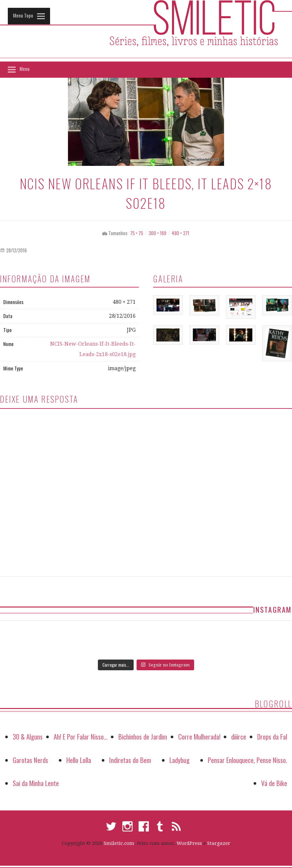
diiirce (239, 736)
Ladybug (179, 760)
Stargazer (219, 843)
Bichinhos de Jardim (143, 736)
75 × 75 (137, 233)
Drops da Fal (272, 736)
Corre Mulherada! (199, 736)
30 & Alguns (28, 736)
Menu (25, 69)
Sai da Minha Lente (36, 783)
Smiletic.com (119, 843)
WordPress (189, 843)
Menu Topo (23, 15)
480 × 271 (180, 233)
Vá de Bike (274, 783)
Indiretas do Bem (130, 760)
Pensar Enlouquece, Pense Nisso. (247, 760)
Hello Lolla (79, 760)
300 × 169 (157, 233)
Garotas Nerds (30, 760)
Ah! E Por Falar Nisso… (81, 736)
